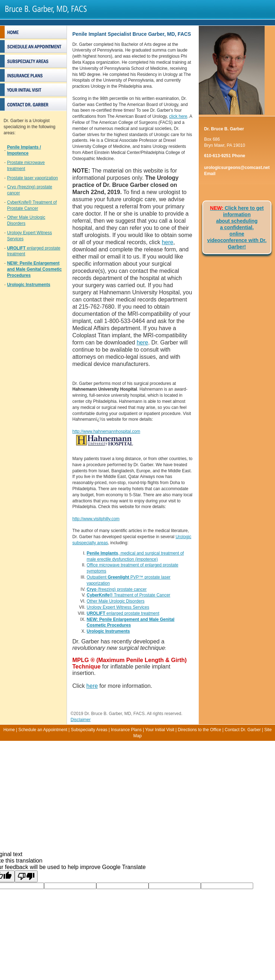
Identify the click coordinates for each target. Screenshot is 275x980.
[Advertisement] (137, 791)
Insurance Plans (126, 730)
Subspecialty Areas (89, 730)
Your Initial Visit (160, 730)
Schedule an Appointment (43, 730)
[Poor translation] (26, 876)
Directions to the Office (199, 730)
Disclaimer (81, 720)
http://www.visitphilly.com (96, 519)
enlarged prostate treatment (123, 613)
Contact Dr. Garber (243, 730)
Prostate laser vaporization (33, 178)
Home (9, 730)
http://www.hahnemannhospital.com (106, 431)
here (168, 242)
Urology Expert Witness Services (118, 607)
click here (178, 116)
